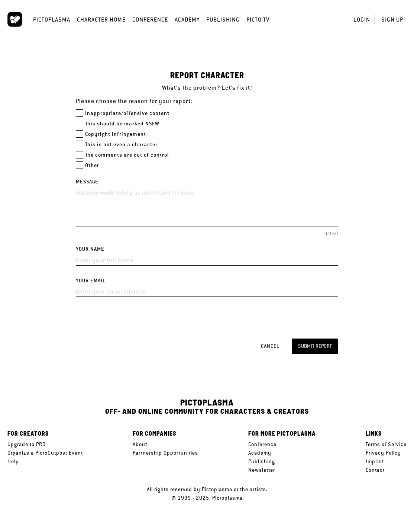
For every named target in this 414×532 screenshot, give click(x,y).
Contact (375, 470)
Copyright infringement (116, 134)
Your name (90, 249)
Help (13, 461)
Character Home (101, 20)
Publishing (223, 20)
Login (362, 20)
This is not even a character (121, 145)
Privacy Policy (383, 453)
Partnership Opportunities (165, 453)
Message (87, 182)
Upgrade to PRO (27, 444)
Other (92, 165)
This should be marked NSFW (122, 124)
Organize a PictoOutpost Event (45, 453)
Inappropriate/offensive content (127, 113)
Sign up (392, 20)
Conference (150, 20)
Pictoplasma (52, 20)
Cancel (270, 346)
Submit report (315, 346)
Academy (187, 20)
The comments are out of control (127, 155)
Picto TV (258, 20)
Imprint (375, 461)
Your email (91, 281)
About (140, 444)
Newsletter (262, 470)
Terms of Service (386, 444)
